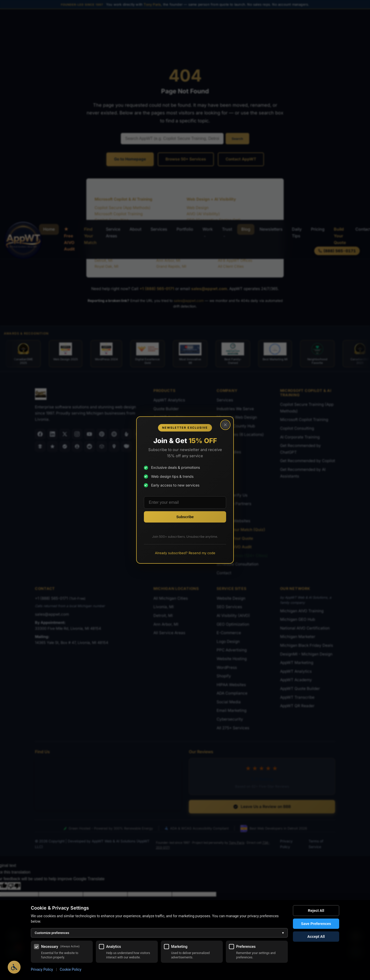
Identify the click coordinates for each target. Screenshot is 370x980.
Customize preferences (159, 933)
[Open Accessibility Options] (14, 967)
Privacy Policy (42, 969)
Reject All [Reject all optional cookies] (316, 911)
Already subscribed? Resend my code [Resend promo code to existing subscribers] (185, 553)
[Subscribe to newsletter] (185, 517)
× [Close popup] (225, 425)
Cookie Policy (71, 969)
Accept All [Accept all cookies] (316, 937)
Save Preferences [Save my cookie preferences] (316, 924)
